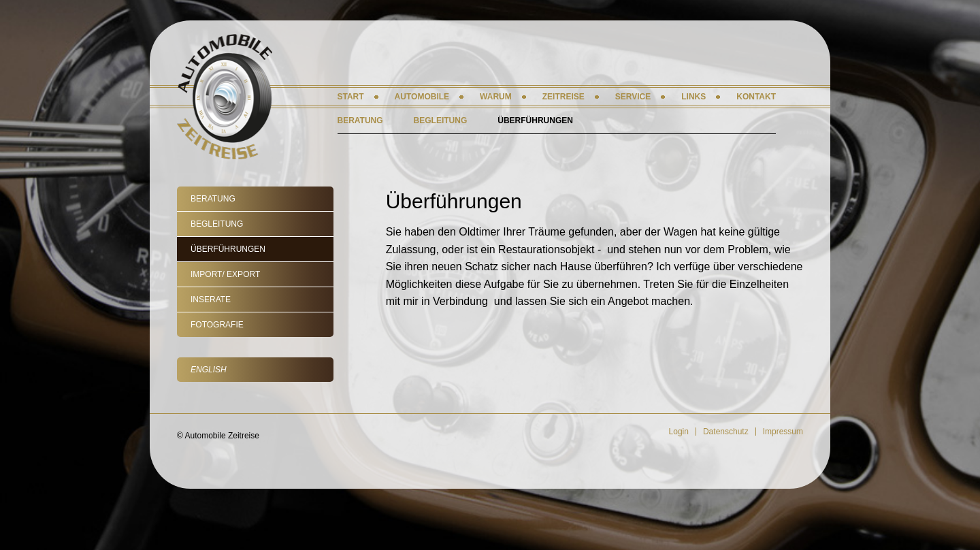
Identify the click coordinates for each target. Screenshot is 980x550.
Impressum (783, 432)
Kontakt (756, 97)
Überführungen (228, 249)
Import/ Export (225, 274)
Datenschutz (726, 432)
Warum (496, 97)
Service (633, 97)
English (209, 370)
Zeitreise (563, 97)
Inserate (211, 300)
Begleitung (217, 224)
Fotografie (217, 325)
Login (679, 432)
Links (693, 97)
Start (351, 97)
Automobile (422, 97)
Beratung (213, 199)
